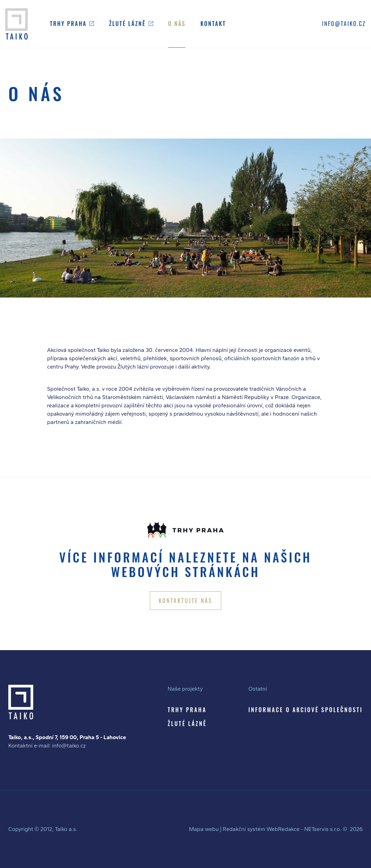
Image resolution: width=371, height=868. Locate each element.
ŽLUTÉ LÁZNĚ (187, 724)
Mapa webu (204, 829)
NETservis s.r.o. (323, 829)
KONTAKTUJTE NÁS (185, 601)
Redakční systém (244, 829)
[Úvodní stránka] (16, 24)
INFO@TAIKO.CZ (344, 24)
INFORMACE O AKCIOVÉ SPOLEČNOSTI (306, 710)
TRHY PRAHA (187, 710)
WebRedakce (283, 829)
